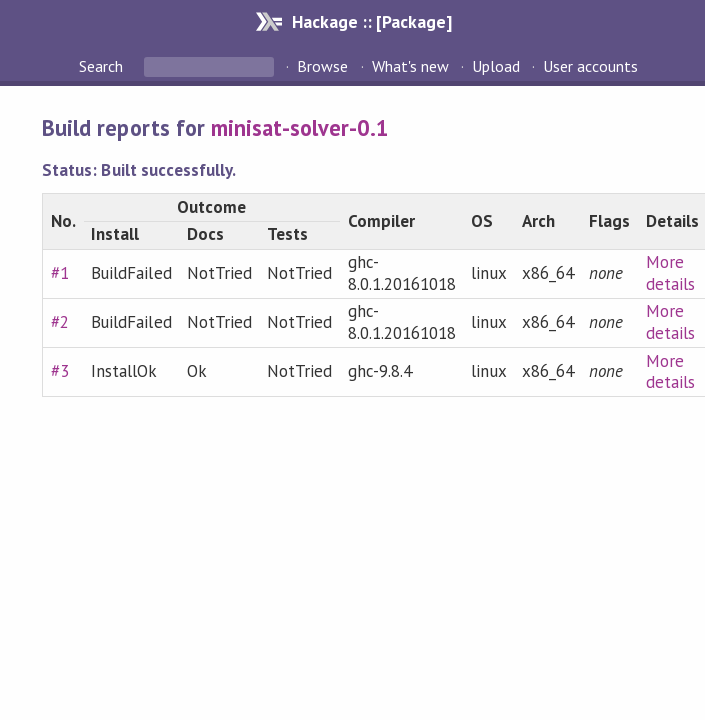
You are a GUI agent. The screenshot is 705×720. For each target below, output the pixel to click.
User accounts (590, 66)
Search (103, 66)
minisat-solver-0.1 (300, 127)
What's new (410, 66)
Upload (496, 66)
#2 (60, 322)
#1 (60, 273)
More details (670, 273)
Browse (322, 66)
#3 (60, 371)
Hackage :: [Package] (372, 21)
